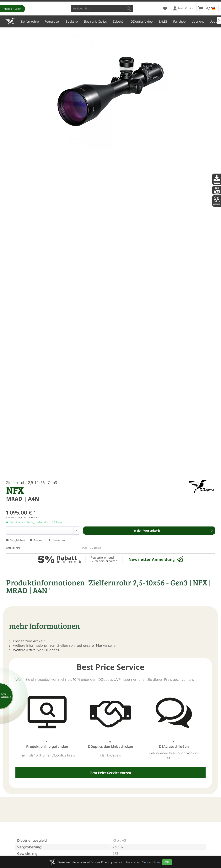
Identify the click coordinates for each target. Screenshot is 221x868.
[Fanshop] (179, 21)
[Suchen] (129, 9)
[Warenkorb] (208, 9)
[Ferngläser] (52, 21)
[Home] (10, 21)
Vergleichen (16, 540)
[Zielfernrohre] (29, 21)
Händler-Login (13, 9)
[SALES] (163, 21)
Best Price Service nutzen (111, 773)
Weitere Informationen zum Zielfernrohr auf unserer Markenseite (62, 645)
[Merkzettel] (165, 9)
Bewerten (57, 540)
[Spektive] (72, 21)
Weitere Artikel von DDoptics (34, 650)
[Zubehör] (119, 21)
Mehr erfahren (151, 862)
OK (167, 862)
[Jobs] (213, 21)
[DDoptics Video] (141, 21)
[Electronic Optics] (95, 21)
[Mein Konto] (183, 9)
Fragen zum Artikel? (27, 641)
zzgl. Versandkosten (28, 517)
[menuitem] (102, 9)
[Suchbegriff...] (102, 9)
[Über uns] (198, 21)
